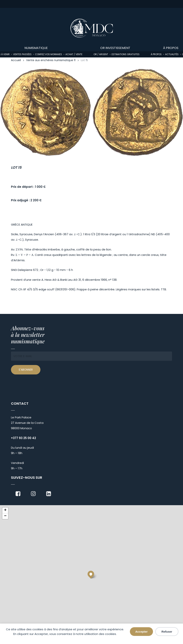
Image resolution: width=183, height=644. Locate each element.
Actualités (172, 54)
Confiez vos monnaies (48, 54)
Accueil (16, 60)
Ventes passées (22, 54)
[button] (91, 574)
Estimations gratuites (126, 54)
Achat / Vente (74, 54)
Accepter (141, 632)
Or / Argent (101, 54)
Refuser (167, 632)
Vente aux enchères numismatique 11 (51, 60)
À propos (156, 54)
